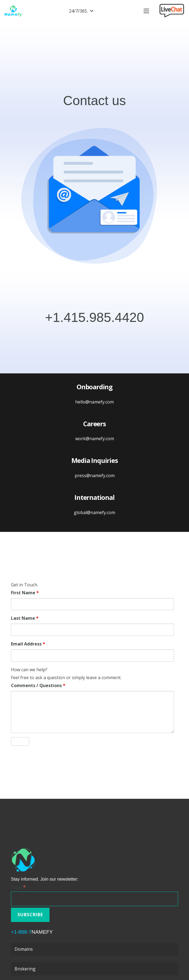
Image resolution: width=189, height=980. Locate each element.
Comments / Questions (38, 685)
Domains (24, 949)
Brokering (25, 969)
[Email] (94, 899)
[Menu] (146, 11)
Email (18, 887)
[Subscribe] (30, 915)
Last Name (25, 618)
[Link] (13, 11)
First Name (25, 593)
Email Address (28, 644)
